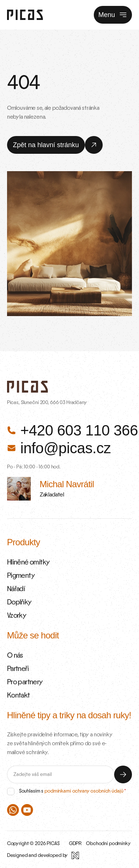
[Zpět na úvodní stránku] (25, 15)
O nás (15, 655)
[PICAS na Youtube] (27, 810)
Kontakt (19, 695)
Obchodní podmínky (108, 844)
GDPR (75, 844)
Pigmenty (21, 576)
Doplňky (19, 602)
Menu (113, 15)
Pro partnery (25, 682)
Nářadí (16, 589)
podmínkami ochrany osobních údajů (84, 791)
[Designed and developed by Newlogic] (43, 855)
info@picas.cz (59, 448)
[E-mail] (61, 774)
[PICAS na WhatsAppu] (13, 810)
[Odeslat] (123, 774)
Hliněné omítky (29, 562)
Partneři (18, 669)
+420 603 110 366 (70, 430)
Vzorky (17, 616)
